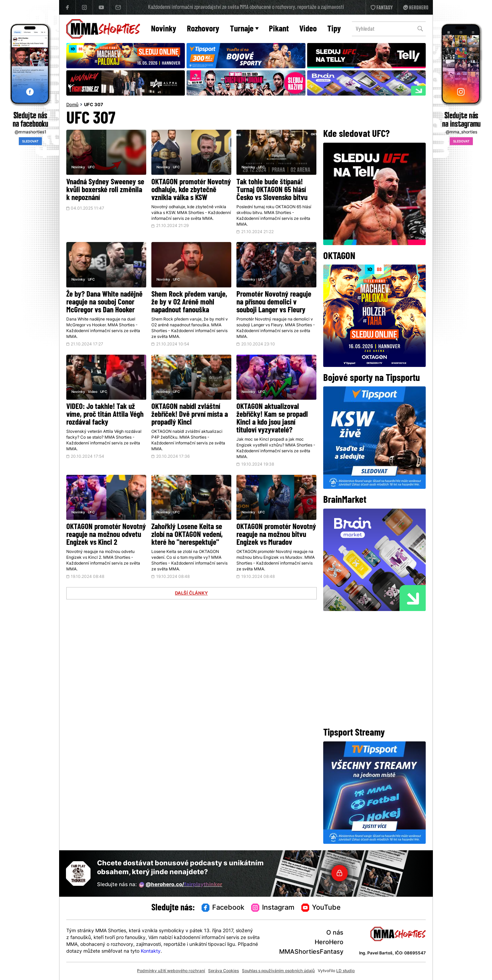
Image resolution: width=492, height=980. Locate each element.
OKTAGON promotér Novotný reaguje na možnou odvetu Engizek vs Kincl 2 (106, 535)
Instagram (273, 908)
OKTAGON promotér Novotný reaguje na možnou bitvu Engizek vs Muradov (276, 535)
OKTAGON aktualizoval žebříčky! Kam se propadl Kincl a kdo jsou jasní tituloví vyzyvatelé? (272, 419)
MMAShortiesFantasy (311, 952)
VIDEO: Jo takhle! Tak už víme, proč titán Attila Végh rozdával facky (105, 415)
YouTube (321, 908)
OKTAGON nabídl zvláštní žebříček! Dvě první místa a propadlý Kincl (190, 415)
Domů (72, 105)
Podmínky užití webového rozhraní (171, 971)
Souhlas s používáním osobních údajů (278, 971)
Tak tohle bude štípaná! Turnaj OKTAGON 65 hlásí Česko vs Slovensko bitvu (272, 190)
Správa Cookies (223, 971)
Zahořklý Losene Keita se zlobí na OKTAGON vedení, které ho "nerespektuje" (187, 535)
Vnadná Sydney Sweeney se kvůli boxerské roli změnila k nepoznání (105, 190)
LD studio (345, 971)
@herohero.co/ (181, 885)
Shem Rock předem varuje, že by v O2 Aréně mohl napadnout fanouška (189, 303)
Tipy (334, 29)
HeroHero (329, 943)
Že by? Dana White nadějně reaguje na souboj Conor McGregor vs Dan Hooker (104, 303)
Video (308, 29)
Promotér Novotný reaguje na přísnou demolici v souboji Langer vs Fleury (274, 303)
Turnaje (244, 29)
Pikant (279, 29)
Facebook (223, 908)
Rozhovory (203, 29)
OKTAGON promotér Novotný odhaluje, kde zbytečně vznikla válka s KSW (191, 190)
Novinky (164, 29)
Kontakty (151, 951)
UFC (91, 167)
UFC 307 (94, 105)
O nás (335, 933)
